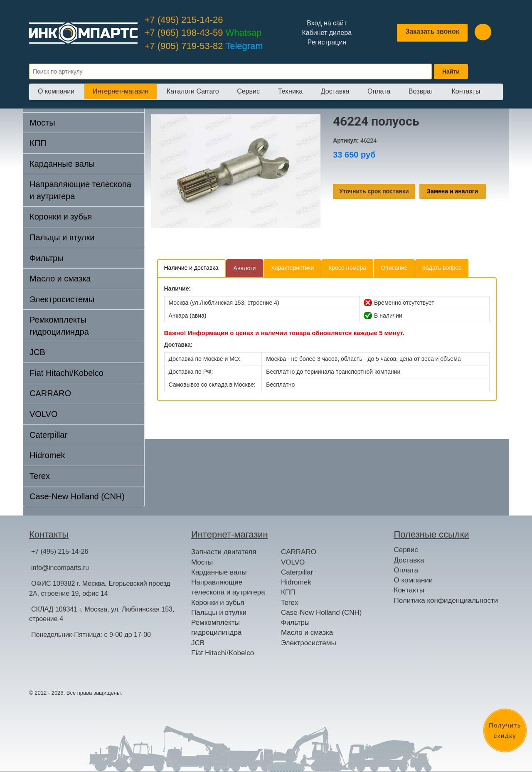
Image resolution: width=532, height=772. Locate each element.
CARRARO (50, 393)
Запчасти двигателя (224, 552)
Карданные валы (62, 164)
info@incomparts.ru (60, 568)
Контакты (466, 91)
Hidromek (47, 455)
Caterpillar (48, 435)
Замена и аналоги (452, 191)
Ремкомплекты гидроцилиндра (59, 326)
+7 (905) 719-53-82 (204, 46)
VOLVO (43, 414)
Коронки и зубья (61, 217)
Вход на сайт (327, 23)
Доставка (335, 91)
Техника (290, 91)
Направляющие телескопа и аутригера (80, 190)
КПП (38, 143)
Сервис (248, 91)
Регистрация (327, 42)
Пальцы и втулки (62, 237)
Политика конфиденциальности (446, 601)
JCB (37, 352)
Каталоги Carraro (193, 91)
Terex (40, 476)
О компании (56, 91)
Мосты (42, 123)
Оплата (379, 91)
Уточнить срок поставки (374, 191)
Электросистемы (62, 299)
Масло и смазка (60, 279)
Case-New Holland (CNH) (77, 496)
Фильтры (47, 258)
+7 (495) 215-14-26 (184, 20)
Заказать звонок (432, 31)
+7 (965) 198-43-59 (203, 33)
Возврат (421, 91)
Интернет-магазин (121, 91)
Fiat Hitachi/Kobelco (66, 373)
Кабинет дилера (327, 33)
